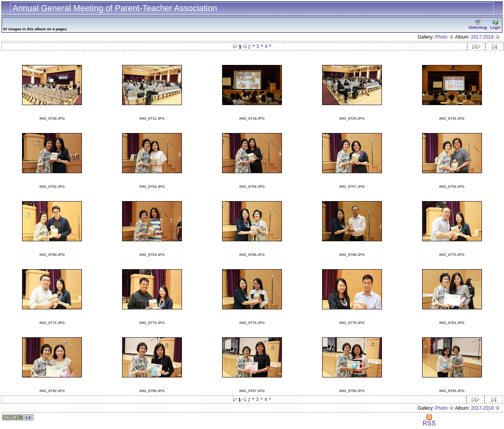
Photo (445, 37)
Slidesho (477, 24)
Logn (495, 24)
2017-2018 (485, 37)
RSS (429, 421)
